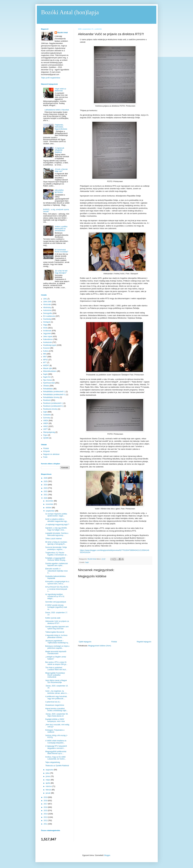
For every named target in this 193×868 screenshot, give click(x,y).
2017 (46, 804)
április (48, 783)
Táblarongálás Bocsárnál (55, 632)
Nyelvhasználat (49, 383)
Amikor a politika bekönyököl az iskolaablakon (61, 229)
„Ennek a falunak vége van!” (61, 170)
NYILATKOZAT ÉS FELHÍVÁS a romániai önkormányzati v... (57, 589)
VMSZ (46, 426)
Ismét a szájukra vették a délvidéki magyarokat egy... (57, 520)
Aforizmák (47, 305)
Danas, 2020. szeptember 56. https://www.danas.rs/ (57, 715)
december (50, 501)
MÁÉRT (46, 366)
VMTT (46, 429)
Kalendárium (48, 339)
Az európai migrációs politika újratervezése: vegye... (56, 515)
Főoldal (114, 642)
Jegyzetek (47, 334)
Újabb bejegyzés (85, 642)
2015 (46, 811)
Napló (45, 374)
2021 (46, 495)
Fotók (45, 457)
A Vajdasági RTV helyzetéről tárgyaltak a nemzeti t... (56, 747)
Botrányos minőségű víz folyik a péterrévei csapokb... (57, 647)
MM (45, 354)
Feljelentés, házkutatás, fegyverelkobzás (61, 127)
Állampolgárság (49, 432)
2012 (46, 820)
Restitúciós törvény (50, 409)
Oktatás (46, 386)
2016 (46, 807)
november (50, 504)
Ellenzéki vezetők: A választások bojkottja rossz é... (56, 571)
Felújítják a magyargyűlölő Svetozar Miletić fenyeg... (56, 559)
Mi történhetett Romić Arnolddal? (61, 251)
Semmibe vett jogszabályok (56, 602)
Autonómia (47, 310)
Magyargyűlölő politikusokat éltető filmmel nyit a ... (56, 753)
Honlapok (47, 322)
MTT (45, 363)
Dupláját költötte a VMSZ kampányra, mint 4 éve (55, 720)
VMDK (46, 421)
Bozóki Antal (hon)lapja (70, 12)
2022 (46, 491)
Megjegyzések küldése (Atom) (100, 646)
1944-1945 (47, 302)
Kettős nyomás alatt (53, 618)
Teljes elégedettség (53, 762)
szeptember (50, 511)
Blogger (107, 855)
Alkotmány (47, 307)
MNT (45, 357)
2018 (46, 801)
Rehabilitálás (48, 389)
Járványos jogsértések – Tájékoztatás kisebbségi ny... (57, 642)
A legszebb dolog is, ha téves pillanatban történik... (56, 636)
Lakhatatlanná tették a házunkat (57, 110)
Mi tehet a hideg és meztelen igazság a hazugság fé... (56, 543)
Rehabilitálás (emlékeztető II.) (54, 395)
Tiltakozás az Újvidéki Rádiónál (57, 766)
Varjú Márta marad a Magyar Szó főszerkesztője (56, 681)
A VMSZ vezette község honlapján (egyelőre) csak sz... (56, 607)
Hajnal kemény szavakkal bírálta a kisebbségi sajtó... (56, 710)
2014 (46, 814)
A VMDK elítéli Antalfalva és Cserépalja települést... (56, 742)
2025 (46, 481)
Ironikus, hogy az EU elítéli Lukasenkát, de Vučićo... (56, 758)
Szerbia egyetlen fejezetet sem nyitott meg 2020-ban (57, 628)
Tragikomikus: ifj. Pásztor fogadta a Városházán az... (56, 554)
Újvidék (46, 438)
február (49, 790)
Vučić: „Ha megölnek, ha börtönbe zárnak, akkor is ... (57, 692)
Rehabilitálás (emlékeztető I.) (54, 392)
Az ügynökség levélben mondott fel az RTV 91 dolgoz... (55, 596)
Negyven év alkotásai (51, 454)
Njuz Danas (48, 380)
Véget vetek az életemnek (60, 90)
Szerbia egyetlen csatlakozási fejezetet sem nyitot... (56, 564)
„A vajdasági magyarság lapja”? (57, 525)
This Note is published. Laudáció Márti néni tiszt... (56, 669)
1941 (45, 299)
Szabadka (47, 415)
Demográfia (48, 313)
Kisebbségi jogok (50, 345)
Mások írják (48, 368)
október (49, 508)
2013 (46, 817)
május (48, 780)
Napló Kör (47, 377)
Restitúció (47, 400)
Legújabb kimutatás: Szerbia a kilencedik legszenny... (57, 534)
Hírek (45, 328)
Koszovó (47, 348)
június (48, 776)
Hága (45, 325)
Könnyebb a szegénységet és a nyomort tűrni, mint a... (57, 583)
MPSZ (46, 360)
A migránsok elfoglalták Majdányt (59, 150)
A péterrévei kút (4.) (53, 702)
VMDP (46, 423)
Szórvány (47, 418)
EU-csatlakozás (49, 316)
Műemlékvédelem (50, 371)
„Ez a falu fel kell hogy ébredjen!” (61, 272)
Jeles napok (48, 337)
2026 (46, 478)
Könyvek (47, 451)
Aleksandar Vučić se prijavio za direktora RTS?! (57, 622)
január (48, 793)
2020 (46, 498)
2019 (46, 797)
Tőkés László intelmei (53, 539)
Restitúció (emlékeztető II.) (53, 406)
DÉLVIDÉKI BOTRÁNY (59, 191)
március (49, 786)
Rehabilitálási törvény (51, 397)
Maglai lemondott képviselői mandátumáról (56, 653)
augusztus (50, 770)
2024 (46, 485)
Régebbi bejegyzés (144, 642)
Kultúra (46, 351)
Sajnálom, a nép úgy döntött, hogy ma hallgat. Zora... (56, 529)
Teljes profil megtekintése (51, 78)
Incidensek (47, 331)
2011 (46, 824)
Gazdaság (47, 319)
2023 (46, 488)
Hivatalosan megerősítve (55, 705)
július (48, 773)
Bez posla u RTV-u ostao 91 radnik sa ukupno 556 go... (56, 663)
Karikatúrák (48, 342)
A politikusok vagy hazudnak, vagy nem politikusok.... (56, 697)
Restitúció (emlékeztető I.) (53, 403)
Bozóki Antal (63, 33)
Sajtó (87, 562)
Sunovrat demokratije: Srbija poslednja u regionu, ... (56, 548)
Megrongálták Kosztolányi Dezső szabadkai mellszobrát (55, 675)
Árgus (45, 435)
